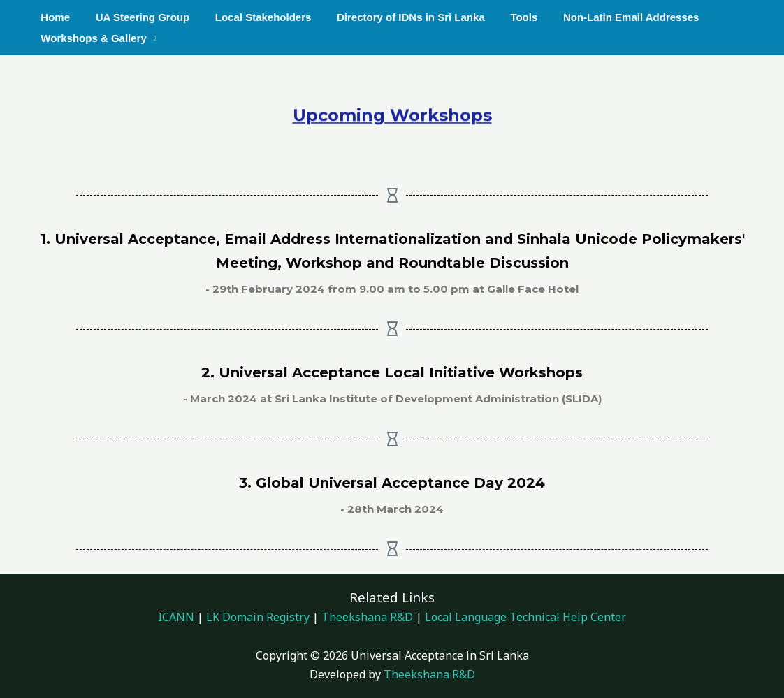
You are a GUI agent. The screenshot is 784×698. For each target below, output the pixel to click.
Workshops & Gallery (91, 38)
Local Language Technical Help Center (524, 617)
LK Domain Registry (258, 617)
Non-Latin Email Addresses (605, 17)
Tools (503, 17)
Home (53, 17)
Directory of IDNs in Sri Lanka (395, 17)
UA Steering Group (136, 17)
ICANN (176, 617)
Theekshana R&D (367, 617)
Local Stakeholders (252, 17)
